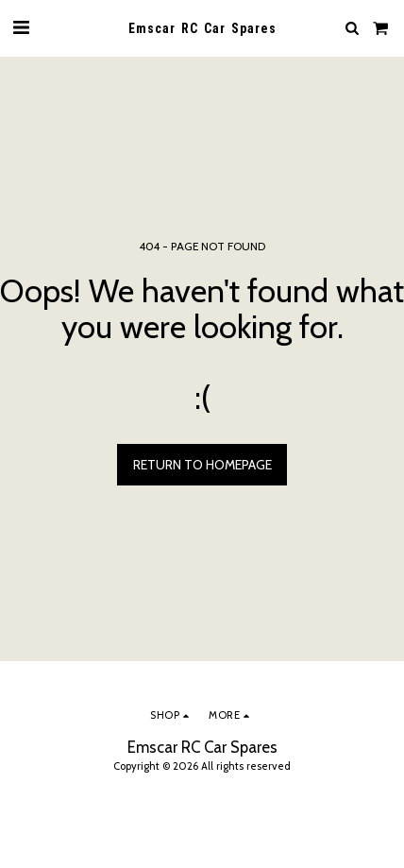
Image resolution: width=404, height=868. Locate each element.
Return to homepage (202, 465)
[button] (21, 27)
